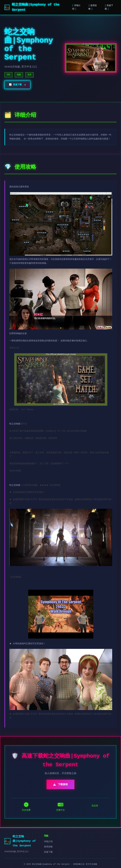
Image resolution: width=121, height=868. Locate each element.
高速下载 (48, 852)
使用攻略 (48, 847)
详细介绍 (48, 842)
